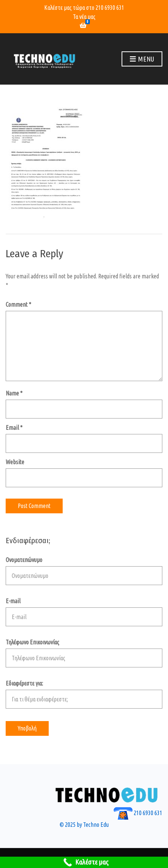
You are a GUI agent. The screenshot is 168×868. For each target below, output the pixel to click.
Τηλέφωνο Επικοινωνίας (84, 653)
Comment (18, 304)
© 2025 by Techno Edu (84, 825)
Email (14, 428)
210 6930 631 (110, 8)
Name (14, 393)
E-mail (84, 612)
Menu (142, 59)
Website (15, 462)
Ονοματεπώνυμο (84, 571)
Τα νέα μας (84, 17)
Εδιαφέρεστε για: (84, 694)
